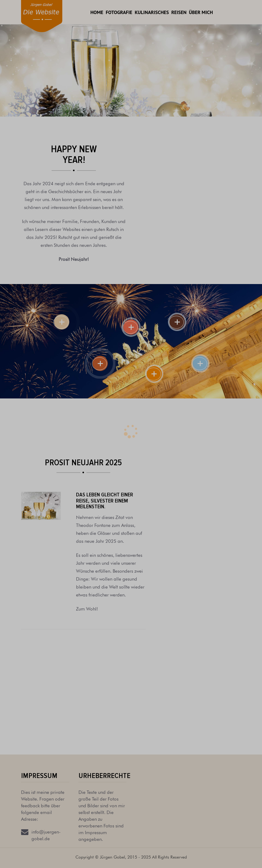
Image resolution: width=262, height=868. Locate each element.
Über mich (201, 12)
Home (97, 12)
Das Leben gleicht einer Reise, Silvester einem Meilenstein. (105, 501)
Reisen (179, 12)
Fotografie (119, 12)
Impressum (39, 776)
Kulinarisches (152, 12)
